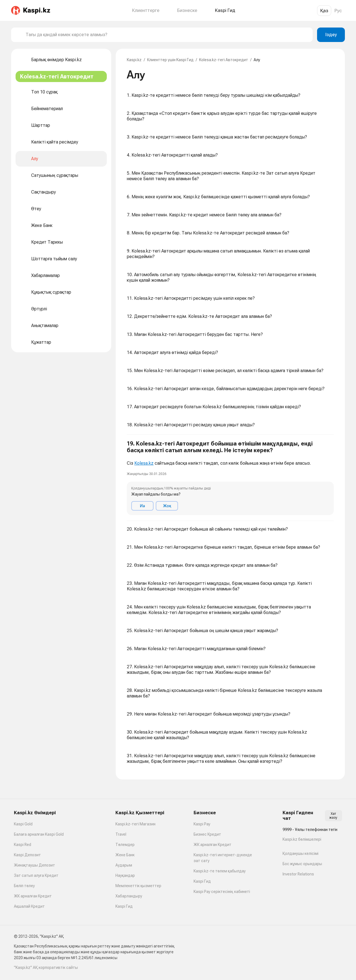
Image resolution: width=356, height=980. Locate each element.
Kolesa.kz (144, 463)
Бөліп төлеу (24, 886)
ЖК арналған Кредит (33, 896)
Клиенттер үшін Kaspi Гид (170, 60)
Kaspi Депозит (27, 855)
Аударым (124, 865)
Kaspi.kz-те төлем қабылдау (220, 871)
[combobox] (167, 35)
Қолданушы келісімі (301, 853)
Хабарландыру (129, 896)
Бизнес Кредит (207, 834)
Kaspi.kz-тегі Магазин (135, 824)
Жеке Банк (125, 855)
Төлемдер (125, 845)
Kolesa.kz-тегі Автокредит (224, 60)
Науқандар (125, 875)
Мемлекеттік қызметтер (138, 886)
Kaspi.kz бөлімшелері (302, 839)
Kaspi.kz (134, 60)
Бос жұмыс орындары (302, 864)
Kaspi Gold (23, 824)
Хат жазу (333, 816)
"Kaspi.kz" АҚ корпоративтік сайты (46, 967)
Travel (121, 834)
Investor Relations (298, 874)
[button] (230, 478)
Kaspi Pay (202, 824)
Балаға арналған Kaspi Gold (39, 834)
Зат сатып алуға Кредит (36, 875)
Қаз (324, 11)
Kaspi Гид (124, 906)
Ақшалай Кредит (29, 906)
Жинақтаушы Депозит (34, 865)
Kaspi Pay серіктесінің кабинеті (222, 892)
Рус (338, 11)
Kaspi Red (23, 845)
